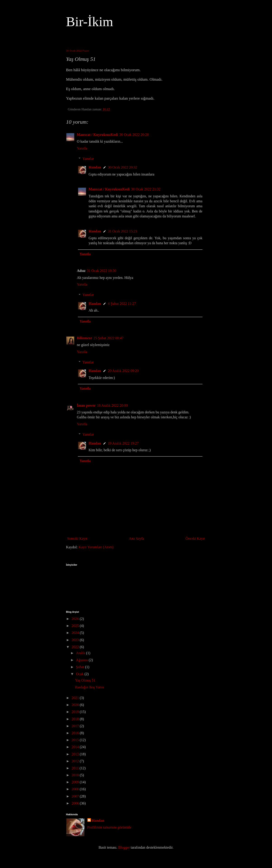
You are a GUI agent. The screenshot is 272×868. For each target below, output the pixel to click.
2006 (76, 803)
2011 (76, 768)
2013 (76, 754)
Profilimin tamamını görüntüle (109, 827)
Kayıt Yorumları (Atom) (96, 547)
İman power (86, 405)
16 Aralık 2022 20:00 (112, 405)
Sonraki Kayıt (77, 539)
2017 (76, 726)
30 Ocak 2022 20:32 (123, 167)
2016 (76, 733)
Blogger (124, 847)
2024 (76, 633)
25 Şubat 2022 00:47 (108, 338)
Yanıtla (82, 148)
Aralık (81, 653)
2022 (76, 647)
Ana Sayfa (136, 539)
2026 (76, 619)
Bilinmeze (85, 338)
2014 (76, 747)
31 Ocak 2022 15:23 (123, 231)
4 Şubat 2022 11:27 (122, 304)
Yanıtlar (88, 159)
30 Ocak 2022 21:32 (146, 189)
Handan (95, 167)
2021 (76, 698)
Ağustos (82, 660)
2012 (76, 761)
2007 (76, 796)
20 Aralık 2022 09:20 (123, 371)
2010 (76, 775)
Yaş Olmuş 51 (85, 680)
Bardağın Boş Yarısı (89, 687)
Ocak (80, 674)
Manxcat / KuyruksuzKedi (98, 135)
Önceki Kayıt (195, 539)
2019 (76, 712)
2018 (76, 719)
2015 (76, 740)
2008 (76, 789)
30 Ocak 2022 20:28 (134, 135)
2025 (76, 626)
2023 (76, 640)
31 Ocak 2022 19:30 (102, 271)
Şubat (80, 667)
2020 (76, 705)
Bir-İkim (90, 22)
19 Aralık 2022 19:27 (123, 443)
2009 (76, 782)
